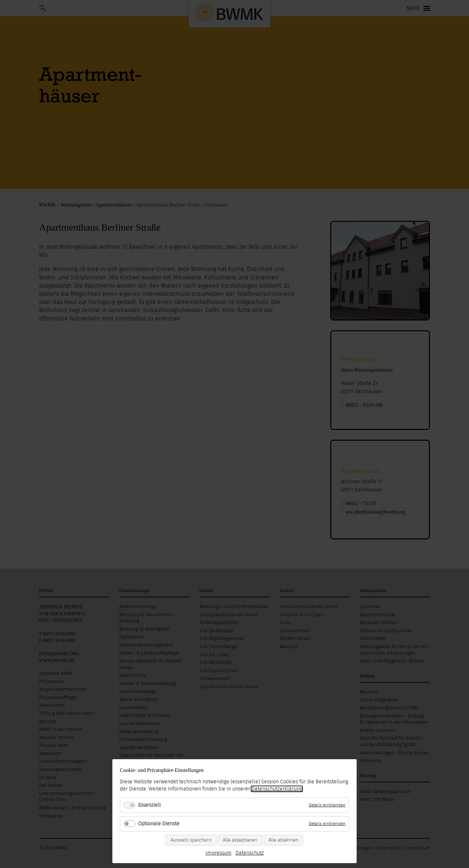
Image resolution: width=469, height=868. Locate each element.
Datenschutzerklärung (277, 789)
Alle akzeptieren (240, 840)
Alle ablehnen (283, 840)
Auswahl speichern (191, 840)
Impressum (219, 853)
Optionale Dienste (159, 824)
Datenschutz (250, 853)
